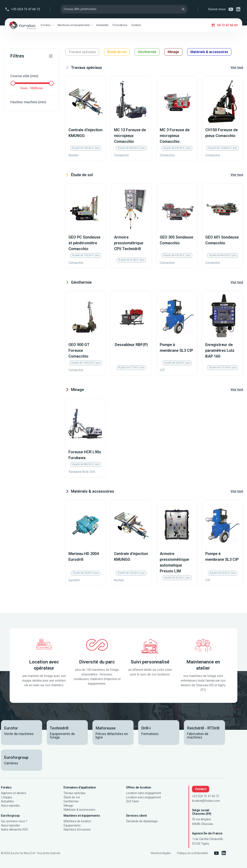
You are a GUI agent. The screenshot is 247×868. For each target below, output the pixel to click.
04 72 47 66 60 (227, 25)
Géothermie (147, 52)
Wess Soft (30, 853)
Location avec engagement (143, 797)
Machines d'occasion (77, 830)
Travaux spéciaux (82, 52)
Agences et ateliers (14, 793)
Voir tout (237, 67)
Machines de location (77, 821)
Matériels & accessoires (209, 52)
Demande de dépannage (142, 821)
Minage (173, 52)
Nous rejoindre (10, 806)
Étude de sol (117, 52)
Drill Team (132, 801)
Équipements (72, 826)
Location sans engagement (143, 793)
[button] (47, 25)
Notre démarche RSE (14, 830)
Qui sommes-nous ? (14, 821)
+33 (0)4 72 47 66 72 (25, 9)
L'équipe (6, 797)
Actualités (7, 801)
